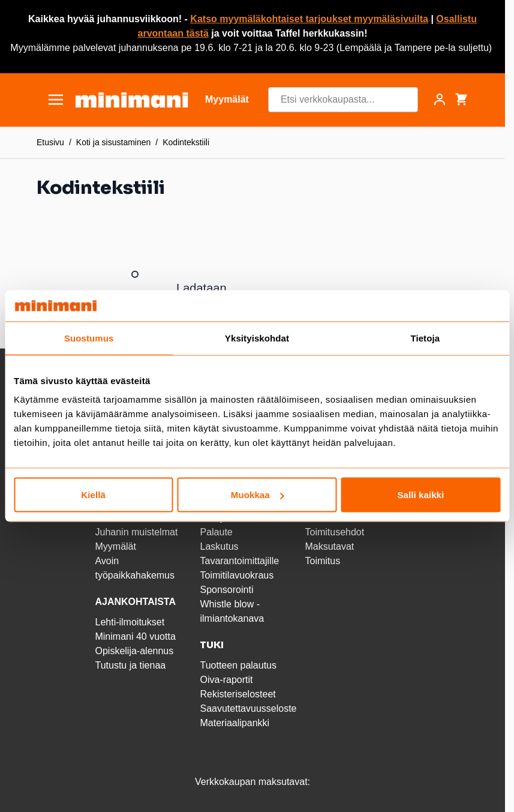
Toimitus (322, 561)
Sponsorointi (226, 590)
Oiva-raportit (226, 680)
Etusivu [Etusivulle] (50, 142)
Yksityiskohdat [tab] (257, 338)
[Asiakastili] (440, 100)
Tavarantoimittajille (239, 561)
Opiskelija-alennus (134, 651)
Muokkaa (258, 495)
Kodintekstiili (186, 142)
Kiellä (93, 495)
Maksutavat (329, 546)
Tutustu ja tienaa (130, 665)
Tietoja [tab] (425, 338)
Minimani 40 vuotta (135, 636)
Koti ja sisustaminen (114, 142)
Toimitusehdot (334, 532)
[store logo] (132, 100)
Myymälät (115, 546)
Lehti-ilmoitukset (130, 622)
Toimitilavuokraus (237, 575)
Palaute (216, 532)
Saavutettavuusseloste (248, 708)
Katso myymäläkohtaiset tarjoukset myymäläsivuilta (309, 19)
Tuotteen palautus (239, 665)
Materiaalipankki (235, 723)
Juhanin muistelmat (136, 532)
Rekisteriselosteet (238, 694)
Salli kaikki (420, 495)
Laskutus (219, 546)
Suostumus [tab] (89, 338)
